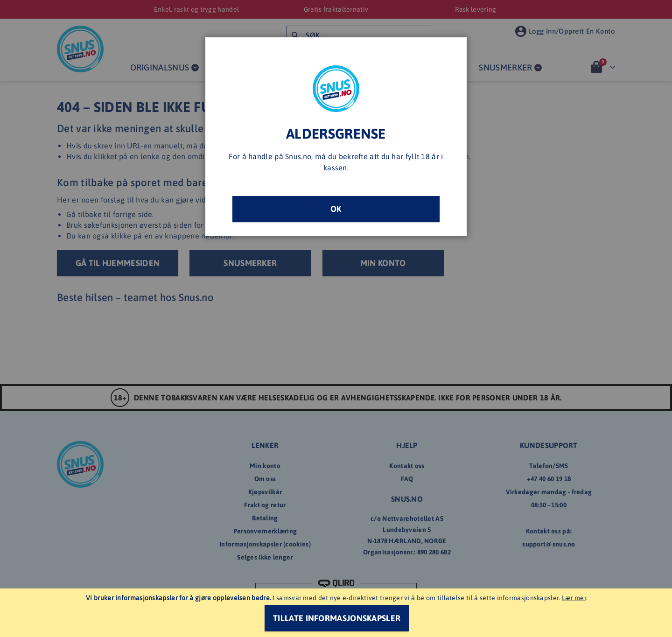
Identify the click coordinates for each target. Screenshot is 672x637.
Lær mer (574, 598)
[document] (337, 613)
